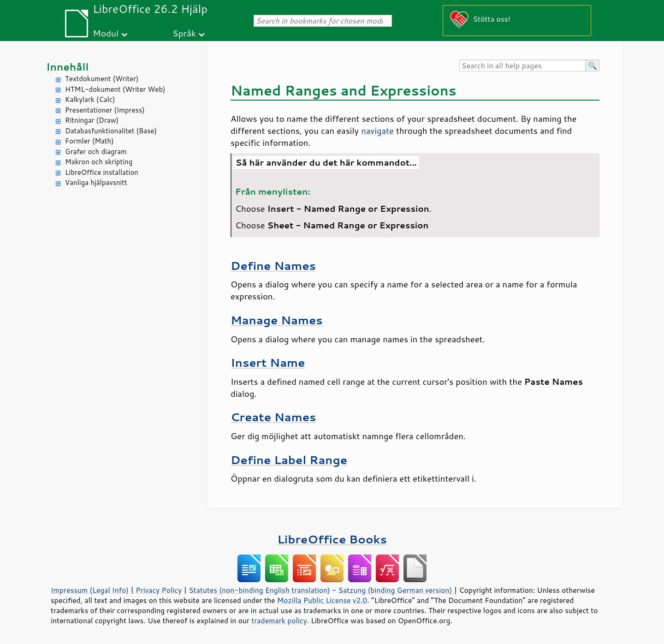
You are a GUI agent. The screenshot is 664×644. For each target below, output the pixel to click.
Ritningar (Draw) (92, 120)
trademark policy (279, 620)
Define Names (273, 265)
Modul (106, 33)
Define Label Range (289, 460)
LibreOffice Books (332, 539)
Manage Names (277, 320)
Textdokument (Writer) (102, 79)
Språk (184, 33)
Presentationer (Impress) (105, 110)
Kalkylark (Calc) (90, 99)
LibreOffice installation (102, 172)
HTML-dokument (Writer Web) (115, 89)
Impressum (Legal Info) (90, 590)
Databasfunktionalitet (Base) (111, 131)
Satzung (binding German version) (395, 590)
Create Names (273, 417)
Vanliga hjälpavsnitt (96, 182)
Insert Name (268, 362)
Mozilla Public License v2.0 (322, 600)
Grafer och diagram (96, 152)
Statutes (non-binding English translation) (259, 590)
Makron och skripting (99, 162)
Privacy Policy (159, 590)
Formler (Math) (89, 141)
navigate (377, 131)
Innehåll (67, 67)
